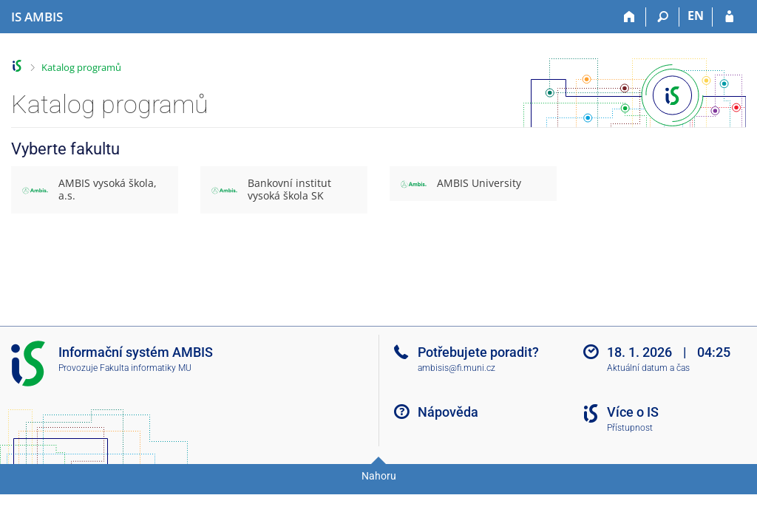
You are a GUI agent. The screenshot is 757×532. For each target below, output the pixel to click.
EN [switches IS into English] (696, 16)
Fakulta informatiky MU (146, 368)
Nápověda (448, 412)
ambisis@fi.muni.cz (456, 368)
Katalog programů (81, 67)
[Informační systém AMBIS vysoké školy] (37, 17)
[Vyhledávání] (663, 17)
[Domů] (629, 17)
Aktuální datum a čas (648, 368)
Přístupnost (630, 428)
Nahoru (379, 476)
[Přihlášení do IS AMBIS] (729, 17)
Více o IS (633, 412)
